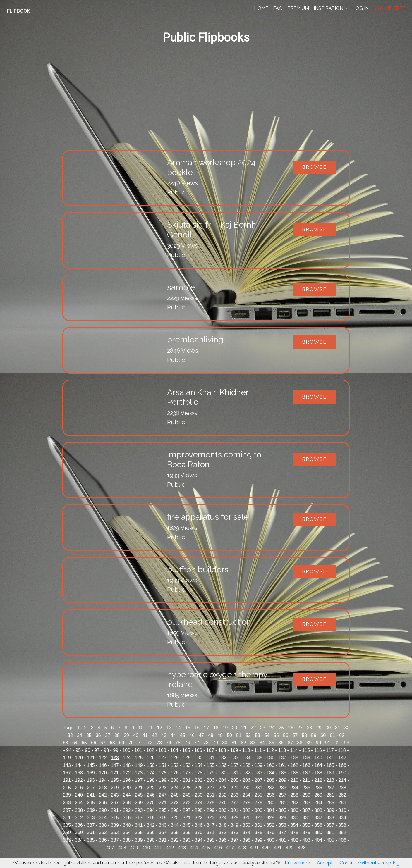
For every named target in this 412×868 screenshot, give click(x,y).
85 (272, 743)
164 (319, 765)
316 (127, 818)
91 (328, 743)
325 (235, 818)
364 (127, 832)
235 (307, 788)
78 (206, 743)
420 (266, 848)
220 (127, 788)
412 (170, 848)
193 (91, 780)
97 (97, 750)
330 (295, 818)
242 (103, 795)
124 (127, 758)
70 (131, 743)
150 (151, 765)
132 (223, 758)
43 (164, 735)
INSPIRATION (329, 8)
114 (294, 750)
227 (211, 788)
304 (271, 810)
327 (259, 818)
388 (127, 840)
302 (247, 810)
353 (283, 825)
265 (91, 803)
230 (247, 788)
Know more (297, 863)
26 (291, 728)
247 (163, 795)
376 (271, 832)
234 (295, 788)
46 (192, 735)
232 (271, 788)
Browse (314, 167)
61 (332, 735)
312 (79, 818)
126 (151, 758)
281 (283, 803)
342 (151, 825)
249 (187, 795)
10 (141, 728)
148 (127, 765)
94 (69, 750)
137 (283, 758)
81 (234, 743)
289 (91, 810)
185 (283, 773)
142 (342, 758)
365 (139, 832)
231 (259, 788)
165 (330, 765)
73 (159, 743)
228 (223, 788)
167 (67, 773)
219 (115, 788)
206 (247, 780)
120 (79, 758)
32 (347, 728)
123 (115, 758)
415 (206, 848)
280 (271, 803)
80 (225, 743)
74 (169, 743)
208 (271, 780)
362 (103, 832)
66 (94, 743)
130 (199, 758)
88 (300, 743)
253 (235, 795)
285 (330, 803)
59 (314, 735)
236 (319, 788)
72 (150, 743)
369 (187, 832)
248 (175, 795)
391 (163, 840)
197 (139, 780)
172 (127, 773)
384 (79, 840)
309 (330, 810)
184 (271, 773)
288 (79, 810)
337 (91, 825)
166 (342, 765)
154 (199, 765)
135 (259, 758)
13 (169, 728)
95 (78, 750)
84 (262, 743)
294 (151, 810)
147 (115, 765)
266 (103, 803)
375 (259, 832)
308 (319, 810)
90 (318, 743)
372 (223, 832)
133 (235, 758)
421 (278, 848)
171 (115, 773)
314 (103, 818)
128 (175, 758)
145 (91, 765)
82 (243, 743)
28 (310, 728)
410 (146, 848)
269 (139, 803)
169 (91, 773)
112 (270, 750)
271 (163, 803)
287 (67, 810)
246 (151, 795)
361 (91, 832)
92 (337, 743)
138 (295, 758)
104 (174, 750)
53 (257, 735)
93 (346, 743)
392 (175, 840)
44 (173, 735)
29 (319, 728)
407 (110, 848)
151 (163, 765)
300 (223, 810)
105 (186, 750)
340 (127, 825)
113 (282, 750)
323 (211, 818)
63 (66, 743)
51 (239, 735)
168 (79, 773)
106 (198, 750)
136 (271, 758)
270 (151, 803)
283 (307, 803)
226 (199, 788)
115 (306, 750)
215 (67, 788)
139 (307, 758)
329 (283, 818)
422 (290, 848)
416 (218, 848)
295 (163, 810)
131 (211, 758)
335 (67, 825)
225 (187, 788)
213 (330, 780)
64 (75, 743)
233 (283, 788)
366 (151, 832)
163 (307, 765)
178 (199, 773)
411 (158, 848)
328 (271, 818)
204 (223, 780)
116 (318, 750)
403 (307, 840)
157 (235, 765)
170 (103, 773)
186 (295, 773)
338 (103, 825)
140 (319, 758)
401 (283, 840)
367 (163, 832)
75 (178, 743)
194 (103, 780)
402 (295, 840)
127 (163, 758)
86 (281, 743)
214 (342, 780)
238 (342, 788)
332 (319, 818)
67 (103, 743)
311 (67, 818)
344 (175, 825)
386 (103, 840)
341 (139, 825)
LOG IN (361, 8)
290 (103, 810)
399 (259, 840)
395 (211, 840)
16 (197, 728)
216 (79, 788)
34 (80, 735)
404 (319, 840)
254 (247, 795)
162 (295, 765)
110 (246, 750)
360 (79, 832)
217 (91, 788)
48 (211, 735)
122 (103, 758)
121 (91, 758)
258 (295, 795)
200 (175, 780)
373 (235, 832)
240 (79, 795)
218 (103, 788)
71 (140, 743)
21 (244, 728)
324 (223, 818)
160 (271, 765)
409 (134, 848)
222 (151, 788)
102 (150, 750)
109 (234, 750)
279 (259, 803)
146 (103, 765)
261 (330, 795)
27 (300, 728)
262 (342, 795)
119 (67, 758)
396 (223, 840)
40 (136, 735)
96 (87, 750)
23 (263, 728)
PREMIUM (298, 8)
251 (211, 795)
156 (223, 765)
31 (338, 728)
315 (115, 818)
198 (151, 780)
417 (230, 848)
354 (295, 825)
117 (330, 750)
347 (211, 825)
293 (139, 810)
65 (84, 743)
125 (139, 758)
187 (307, 773)
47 (201, 735)
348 (223, 825)
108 (222, 750)
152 (175, 765)
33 (70, 735)
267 (115, 803)
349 (235, 825)
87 (290, 743)
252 (223, 795)
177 (187, 773)
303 (259, 810)
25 (281, 728)
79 (215, 743)
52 (248, 735)
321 (187, 818)
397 (235, 840)
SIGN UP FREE (389, 8)
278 (247, 803)
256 (271, 795)
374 (247, 832)
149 (139, 765)
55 (276, 735)
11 (150, 728)
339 (115, 825)
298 (199, 810)
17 (206, 728)
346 (199, 825)
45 (183, 735)
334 (342, 818)
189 (330, 773)
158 (247, 765)
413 (182, 848)
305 (283, 810)
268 (127, 803)
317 (139, 818)
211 (307, 780)
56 (286, 735)
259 (307, 795)
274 (199, 803)
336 (79, 825)
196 (127, 780)
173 (139, 773)
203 (211, 780)
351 (259, 825)
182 (247, 773)
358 (342, 825)
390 (151, 840)
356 (319, 825)
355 (307, 825)
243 (115, 795)
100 (126, 750)
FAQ (278, 8)
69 (122, 743)
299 (211, 810)
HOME (261, 8)
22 (253, 728)
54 (267, 735)
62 (342, 735)
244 (127, 795)
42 (154, 735)
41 (145, 735)
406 (342, 840)
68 (112, 743)
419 (254, 848)
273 (187, 803)
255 (259, 795)
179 (211, 773)
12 (159, 728)
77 (197, 743)
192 (79, 780)
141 (330, 758)
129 (187, 758)
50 (229, 735)
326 (247, 818)
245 (139, 795)
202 (199, 780)
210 (295, 780)
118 (342, 750)
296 (175, 810)
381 (330, 832)
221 (139, 788)
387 (115, 840)
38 (117, 735)
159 (259, 765)
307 (307, 810)
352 (271, 825)
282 (295, 803)
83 (253, 743)
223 (163, 788)
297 (187, 810)
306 (295, 810)
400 (271, 840)
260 (319, 795)
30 (328, 728)
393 (187, 840)
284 (319, 803)
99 (116, 750)
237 (330, 788)
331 (307, 818)
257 (283, 795)
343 (163, 825)
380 (319, 832)
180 (223, 773)
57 (295, 735)
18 (216, 728)
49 (220, 735)
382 (342, 832)
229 (235, 788)
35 (89, 735)
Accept (325, 863)
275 (211, 803)
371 (211, 832)
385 (91, 840)
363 (115, 832)
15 (188, 728)
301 (235, 810)
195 (115, 780)
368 (175, 832)
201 (187, 780)
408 (122, 848)
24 (272, 728)
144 (79, 765)
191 (67, 780)
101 (138, 750)
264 (79, 803)
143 (67, 765)
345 (187, 825)
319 (163, 818)
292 (127, 810)
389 (139, 840)
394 (199, 840)
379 (307, 832)
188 (319, 773)
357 (330, 825)
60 (323, 735)
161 (283, 765)
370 (199, 832)
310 (342, 810)
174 (151, 773)
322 (199, 818)
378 (295, 832)
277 (235, 803)
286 (342, 803)
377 (283, 832)
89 (309, 743)
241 (91, 795)
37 (108, 735)
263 (67, 803)
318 (151, 818)
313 (91, 818)
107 (210, 750)
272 (175, 803)
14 (178, 728)
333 (330, 818)
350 (247, 825)
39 (126, 735)
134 (247, 758)
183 (259, 773)
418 (242, 848)
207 (259, 780)
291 (115, 810)
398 (247, 840)
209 (283, 780)
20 (235, 728)
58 (304, 735)
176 (175, 773)
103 (162, 750)
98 (106, 750)
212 (319, 780)
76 (187, 743)
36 (98, 735)
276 (223, 803)
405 (330, 840)
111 (258, 750)
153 (187, 765)
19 (225, 728)
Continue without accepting (370, 863)
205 (235, 780)
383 (67, 840)
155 (211, 765)
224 (175, 788)
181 (235, 773)
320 (175, 818)
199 (163, 780)
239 (67, 795)
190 (342, 773)
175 (163, 773)
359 (67, 832)
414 (194, 848)
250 (199, 795)
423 (302, 848)
